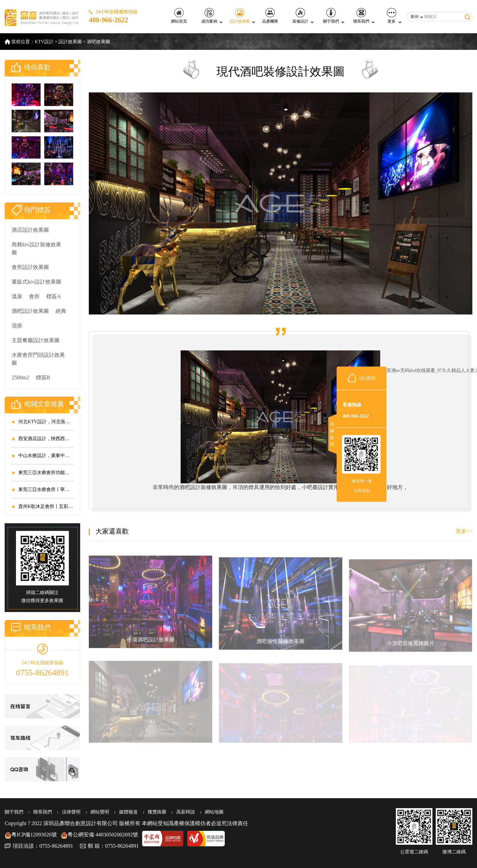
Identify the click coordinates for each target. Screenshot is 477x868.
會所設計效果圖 (30, 267)
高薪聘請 (186, 812)
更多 (392, 16)
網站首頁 (179, 16)
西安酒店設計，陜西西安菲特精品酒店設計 (46, 439)
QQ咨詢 (368, 378)
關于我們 (331, 16)
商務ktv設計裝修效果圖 (36, 248)
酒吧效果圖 (98, 42)
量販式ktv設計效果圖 (36, 282)
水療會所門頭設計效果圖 (38, 359)
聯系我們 (361, 16)
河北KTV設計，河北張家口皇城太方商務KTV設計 (46, 422)
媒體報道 (128, 812)
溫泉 (17, 296)
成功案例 (209, 16)
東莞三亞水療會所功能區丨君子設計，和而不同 (46, 473)
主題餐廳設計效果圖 (36, 340)
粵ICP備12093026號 (31, 835)
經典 (61, 311)
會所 (34, 296)
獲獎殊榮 (157, 812)
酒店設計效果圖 (30, 230)
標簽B (43, 377)
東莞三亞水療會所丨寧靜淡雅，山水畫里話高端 (46, 490)
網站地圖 (214, 812)
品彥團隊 (270, 16)
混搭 (17, 326)
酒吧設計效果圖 (30, 311)
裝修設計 (300, 16)
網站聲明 (100, 812)
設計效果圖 (240, 16)
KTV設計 (44, 42)
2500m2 (20, 377)
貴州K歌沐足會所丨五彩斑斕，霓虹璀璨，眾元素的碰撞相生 (46, 506)
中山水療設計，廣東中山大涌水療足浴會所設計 (46, 456)
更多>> (464, 531)
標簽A (54, 296)
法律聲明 (71, 812)
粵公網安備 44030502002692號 (99, 835)
